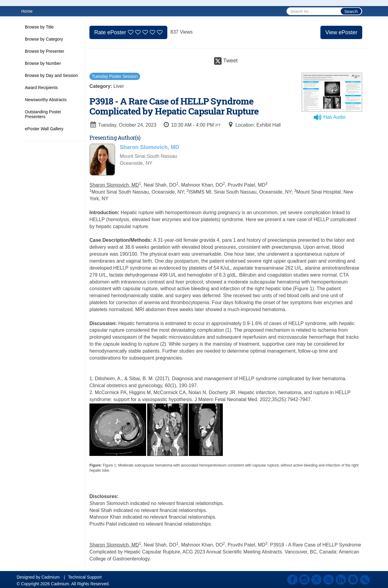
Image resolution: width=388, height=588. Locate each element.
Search (351, 12)
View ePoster (341, 32)
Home (27, 11)
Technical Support (85, 577)
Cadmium (51, 577)
